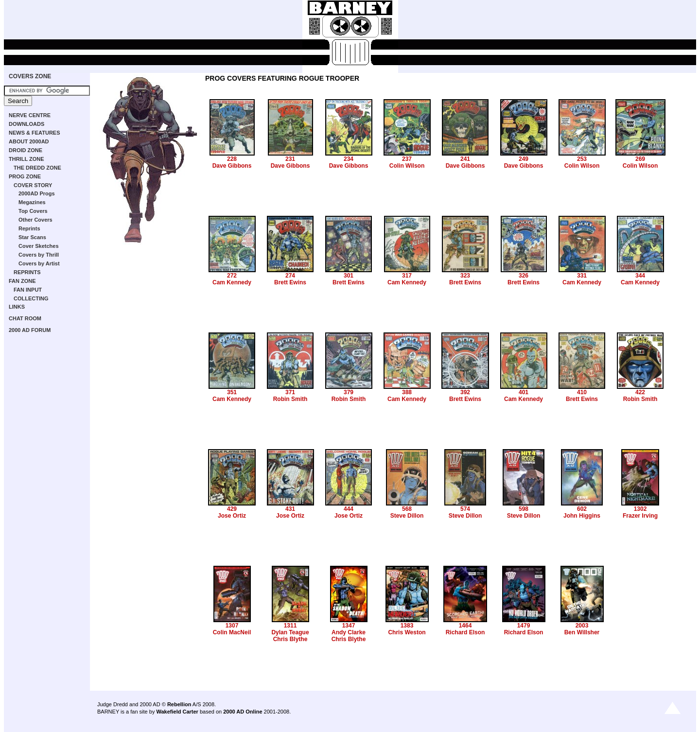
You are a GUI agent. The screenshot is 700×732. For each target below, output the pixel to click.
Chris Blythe (290, 639)
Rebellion (179, 704)
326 (524, 276)
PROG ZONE (25, 176)
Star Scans (32, 237)
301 (349, 276)
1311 (290, 626)
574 (465, 509)
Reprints (29, 228)
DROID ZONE (26, 150)
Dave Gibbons (232, 166)
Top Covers (33, 211)
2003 (582, 626)
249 (524, 159)
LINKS (17, 307)
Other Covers (35, 220)
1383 (407, 626)
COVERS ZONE (30, 76)
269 (640, 159)
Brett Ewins (290, 282)
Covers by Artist (39, 263)
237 (407, 159)
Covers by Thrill (39, 255)
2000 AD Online (243, 712)
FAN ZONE (22, 281)
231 (290, 159)
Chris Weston (407, 632)
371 (290, 392)
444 (349, 509)
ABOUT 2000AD (29, 141)
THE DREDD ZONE (37, 168)
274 (290, 276)
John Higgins (582, 516)
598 (524, 509)
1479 (524, 626)
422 (640, 392)
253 (582, 159)
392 (465, 392)
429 (232, 509)
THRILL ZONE (26, 159)
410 (582, 392)
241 (465, 159)
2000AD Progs (37, 193)
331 (582, 276)
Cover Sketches (39, 246)
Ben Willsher (582, 632)
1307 (232, 626)
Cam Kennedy (232, 282)
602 (582, 509)
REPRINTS (27, 272)
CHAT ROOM (25, 318)
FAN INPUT (28, 290)
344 (640, 276)
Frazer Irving (640, 516)
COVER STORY (33, 185)
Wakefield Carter (177, 712)
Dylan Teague (290, 632)
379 (349, 392)
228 (232, 159)
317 (407, 276)
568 (407, 509)
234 (349, 159)
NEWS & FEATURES (35, 133)
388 (407, 392)
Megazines (32, 202)
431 (290, 509)
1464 (465, 626)
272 (232, 276)
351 (232, 392)
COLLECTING (31, 298)
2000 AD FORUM (30, 330)
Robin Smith (290, 399)
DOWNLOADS (26, 124)
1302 (640, 509)
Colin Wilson (407, 166)
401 (524, 392)
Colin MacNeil (232, 632)
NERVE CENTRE (30, 115)
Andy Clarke (349, 632)
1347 (349, 626)
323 (465, 276)
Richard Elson (465, 632)
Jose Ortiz (232, 516)
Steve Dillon (407, 516)
